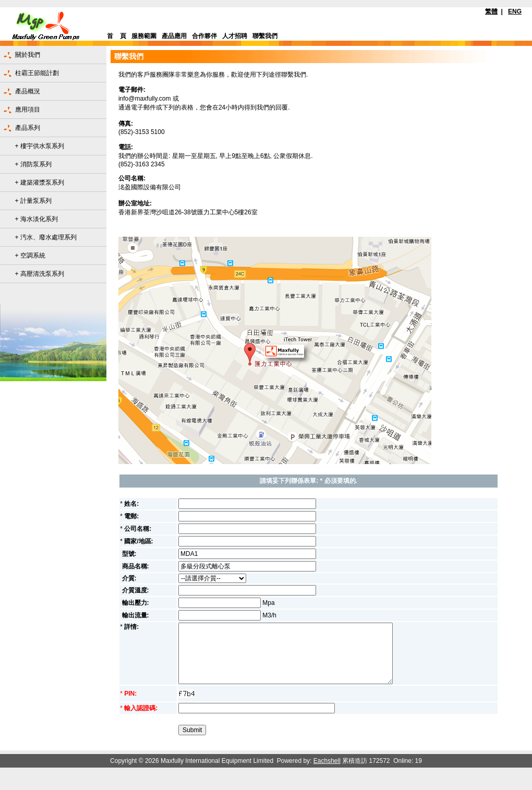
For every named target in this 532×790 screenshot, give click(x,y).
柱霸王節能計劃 (37, 73)
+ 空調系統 (30, 256)
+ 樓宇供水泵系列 (40, 146)
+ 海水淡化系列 (37, 219)
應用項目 (28, 110)
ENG (515, 11)
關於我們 (28, 55)
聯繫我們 (265, 36)
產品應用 (174, 36)
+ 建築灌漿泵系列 (40, 183)
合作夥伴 (204, 36)
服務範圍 (144, 36)
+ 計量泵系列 (33, 201)
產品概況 (28, 91)
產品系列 (28, 128)
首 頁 (117, 36)
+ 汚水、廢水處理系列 (46, 237)
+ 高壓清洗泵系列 (40, 274)
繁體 (491, 11)
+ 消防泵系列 (33, 164)
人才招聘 (235, 36)
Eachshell (327, 761)
